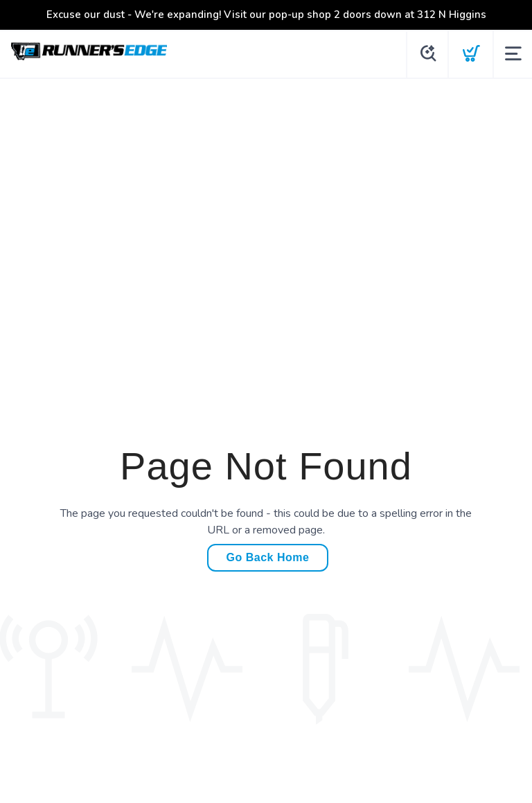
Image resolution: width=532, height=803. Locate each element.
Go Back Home (268, 557)
